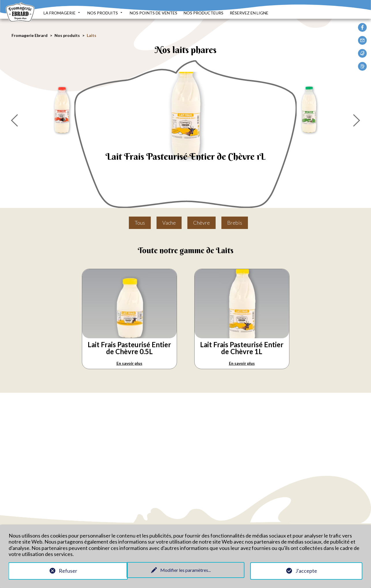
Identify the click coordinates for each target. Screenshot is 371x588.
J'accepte (306, 570)
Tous (140, 223)
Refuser (65, 570)
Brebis (235, 223)
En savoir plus (129, 363)
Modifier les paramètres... (185, 569)
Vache (169, 223)
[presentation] (14, 119)
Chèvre (201, 223)
